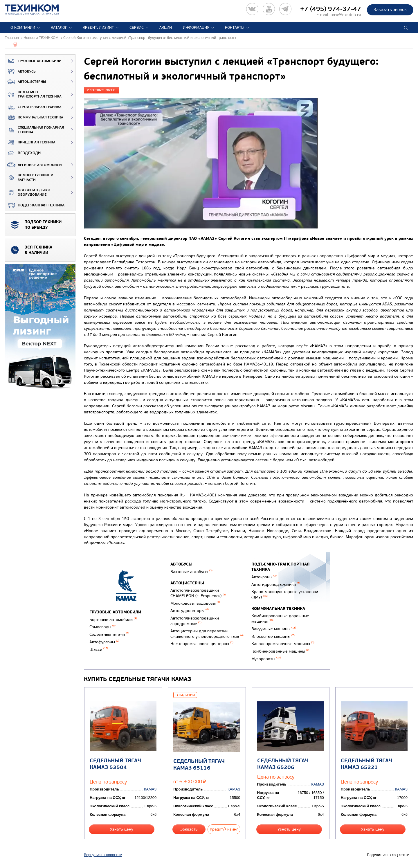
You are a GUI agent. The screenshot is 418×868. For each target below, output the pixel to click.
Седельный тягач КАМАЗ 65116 (199, 765)
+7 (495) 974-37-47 (331, 9)
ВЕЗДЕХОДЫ (23, 153)
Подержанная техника (35, 205)
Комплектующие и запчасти (29, 178)
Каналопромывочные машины (283, 644)
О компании (23, 28)
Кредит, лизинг (98, 28)
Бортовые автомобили (113, 620)
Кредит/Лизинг (224, 829)
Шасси (99, 650)
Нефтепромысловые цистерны (202, 644)
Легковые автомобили (33, 165)
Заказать (189, 829)
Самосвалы (102, 627)
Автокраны (264, 577)
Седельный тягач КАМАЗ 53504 (115, 764)
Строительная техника (33, 107)
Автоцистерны (25, 82)
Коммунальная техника (34, 117)
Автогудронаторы (190, 611)
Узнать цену (122, 829)
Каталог (59, 28)
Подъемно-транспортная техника (33, 94)
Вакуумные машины (274, 629)
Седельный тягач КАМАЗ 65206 (283, 764)
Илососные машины (273, 636)
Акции (166, 28)
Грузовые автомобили (33, 61)
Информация (196, 28)
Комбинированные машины (280, 651)
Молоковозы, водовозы (195, 603)
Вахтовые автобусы (191, 572)
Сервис (137, 28)
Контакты (235, 28)
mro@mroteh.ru (346, 15)
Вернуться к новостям (103, 855)
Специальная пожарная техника (35, 130)
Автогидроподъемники (276, 585)
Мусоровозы (266, 659)
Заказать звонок (390, 10)
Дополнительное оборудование (28, 193)
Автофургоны (104, 642)
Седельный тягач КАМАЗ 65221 (366, 764)
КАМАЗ (150, 789)
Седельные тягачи (109, 634)
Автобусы (21, 71)
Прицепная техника (30, 143)
